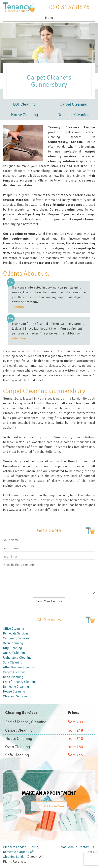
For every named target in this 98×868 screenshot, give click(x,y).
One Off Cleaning (15, 653)
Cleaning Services (15, 696)
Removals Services (16, 633)
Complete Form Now (49, 806)
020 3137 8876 (69, 7)
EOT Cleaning (24, 104)
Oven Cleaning (13, 643)
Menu (49, 18)
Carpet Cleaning (74, 104)
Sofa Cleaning (13, 662)
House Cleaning (25, 115)
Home (62, 847)
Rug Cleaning (12, 648)
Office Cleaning (13, 629)
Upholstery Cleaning (17, 658)
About (73, 847)
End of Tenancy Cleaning (20, 682)
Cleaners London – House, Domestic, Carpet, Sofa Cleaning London (21, 852)
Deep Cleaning (13, 677)
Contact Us (86, 847)
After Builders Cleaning (19, 667)
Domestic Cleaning (74, 115)
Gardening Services (16, 638)
